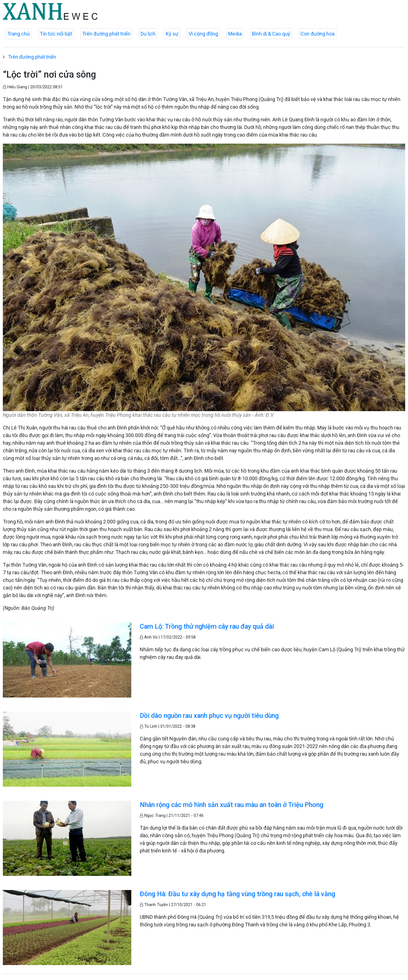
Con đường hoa (318, 34)
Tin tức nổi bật (56, 34)
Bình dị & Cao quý (271, 34)
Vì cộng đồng (203, 34)
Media (235, 34)
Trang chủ (18, 34)
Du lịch (148, 34)
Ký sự (172, 34)
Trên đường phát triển (106, 34)
